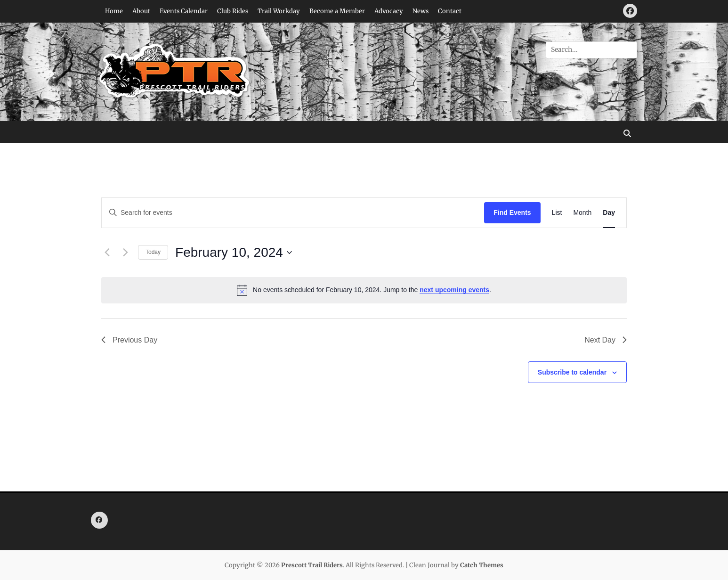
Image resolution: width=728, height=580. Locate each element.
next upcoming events (454, 290)
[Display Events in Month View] (582, 213)
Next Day (606, 340)
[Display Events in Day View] (609, 213)
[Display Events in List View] (557, 213)
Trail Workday (279, 11)
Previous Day (129, 340)
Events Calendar (184, 11)
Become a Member (337, 11)
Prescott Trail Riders (312, 565)
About (141, 11)
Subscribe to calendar (572, 372)
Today (153, 252)
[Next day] (125, 253)
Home (114, 11)
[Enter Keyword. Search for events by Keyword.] (293, 213)
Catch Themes (482, 565)
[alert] (364, 290)
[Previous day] (107, 253)
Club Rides (233, 11)
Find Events (512, 212)
